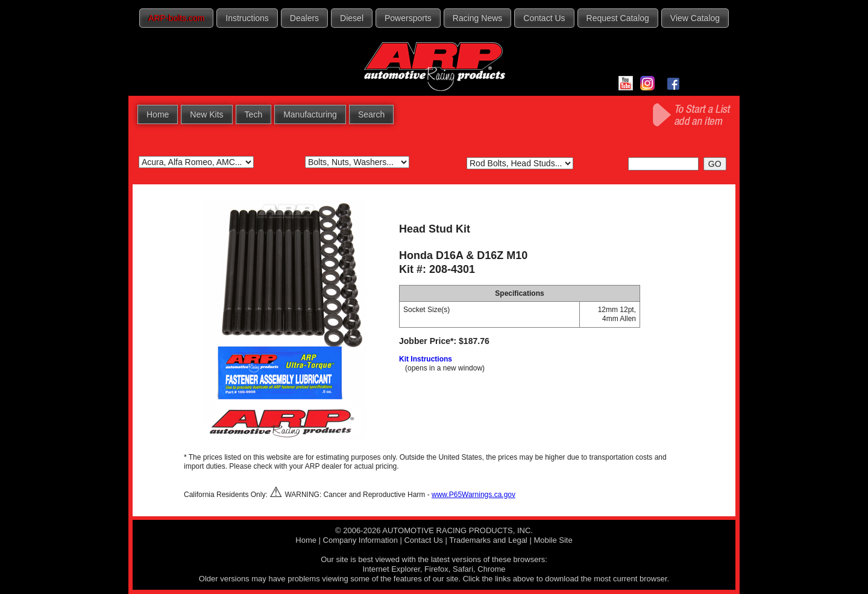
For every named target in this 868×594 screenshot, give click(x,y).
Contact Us (544, 18)
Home (158, 114)
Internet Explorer (391, 569)
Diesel (352, 18)
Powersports (408, 18)
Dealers (304, 18)
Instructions (247, 18)
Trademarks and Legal (488, 540)
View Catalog (695, 18)
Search (371, 114)
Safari (463, 569)
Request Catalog (618, 18)
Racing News (477, 18)
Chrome (491, 569)
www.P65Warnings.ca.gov (473, 495)
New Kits (206, 114)
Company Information (360, 540)
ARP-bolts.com (176, 18)
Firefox (436, 569)
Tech (254, 114)
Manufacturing (310, 114)
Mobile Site (553, 540)
